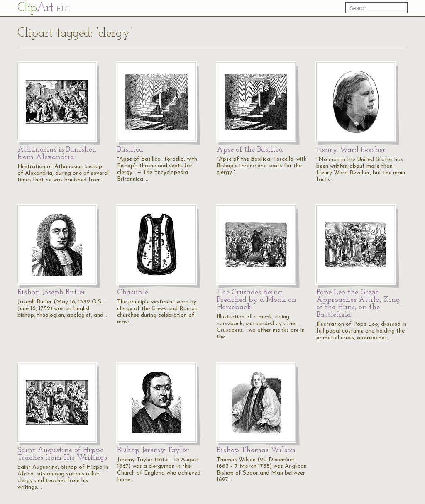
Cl (43, 8)
